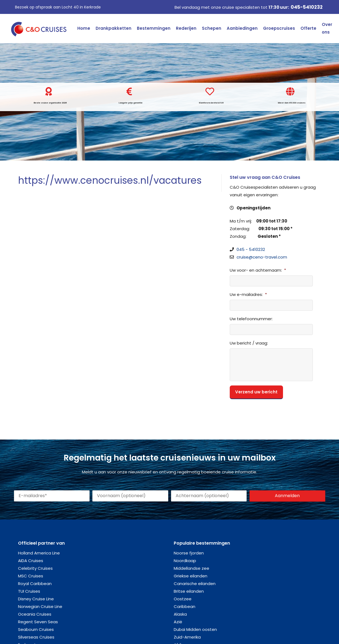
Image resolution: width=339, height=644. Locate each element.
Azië (178, 622)
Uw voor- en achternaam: (258, 270)
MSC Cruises (31, 576)
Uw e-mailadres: (248, 295)
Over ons (327, 28)
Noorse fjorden (189, 553)
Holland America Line (39, 553)
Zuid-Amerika (187, 637)
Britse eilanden (189, 591)
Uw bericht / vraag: (249, 343)
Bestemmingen (154, 28)
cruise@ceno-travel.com (262, 257)
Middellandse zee (191, 568)
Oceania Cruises (35, 614)
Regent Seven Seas (38, 622)
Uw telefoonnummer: (251, 319)
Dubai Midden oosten (195, 629)
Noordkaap (185, 561)
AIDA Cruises (31, 561)
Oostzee (183, 599)
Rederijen (186, 28)
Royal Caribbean (35, 584)
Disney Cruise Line (36, 599)
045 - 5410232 (251, 249)
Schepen (212, 28)
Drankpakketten (114, 28)
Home (84, 28)
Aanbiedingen (242, 28)
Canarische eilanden (195, 584)
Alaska (180, 614)
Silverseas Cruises (36, 637)
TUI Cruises (29, 591)
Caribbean (185, 606)
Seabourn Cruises (36, 629)
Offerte (308, 28)
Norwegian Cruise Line (40, 606)
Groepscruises (279, 28)
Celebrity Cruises (35, 568)
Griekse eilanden (191, 576)
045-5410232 (307, 7)
